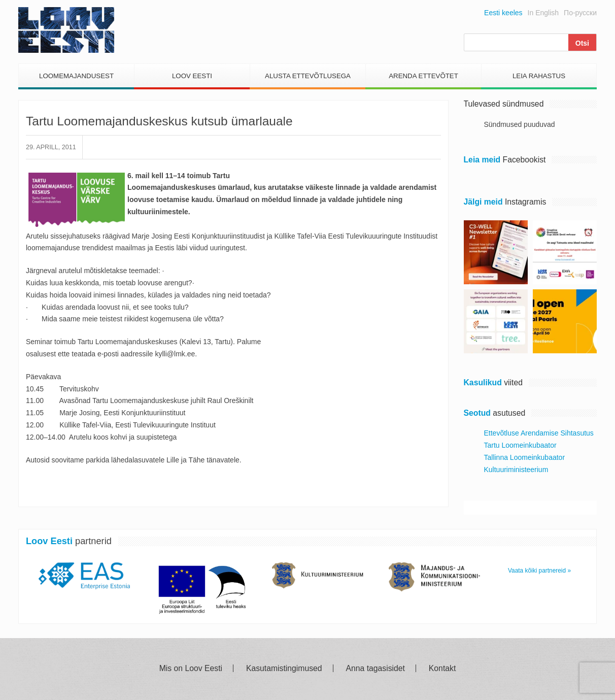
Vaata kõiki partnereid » (539, 571)
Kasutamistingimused (284, 669)
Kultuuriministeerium (516, 470)
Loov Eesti (192, 76)
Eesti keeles (503, 13)
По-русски (580, 13)
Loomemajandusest (76, 76)
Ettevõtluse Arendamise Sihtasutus (539, 433)
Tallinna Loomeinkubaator (525, 457)
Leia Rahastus (539, 76)
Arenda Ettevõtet (423, 76)
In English (543, 13)
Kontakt (442, 669)
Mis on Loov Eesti (191, 669)
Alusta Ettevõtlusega (308, 76)
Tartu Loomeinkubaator (520, 445)
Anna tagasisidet (375, 669)
